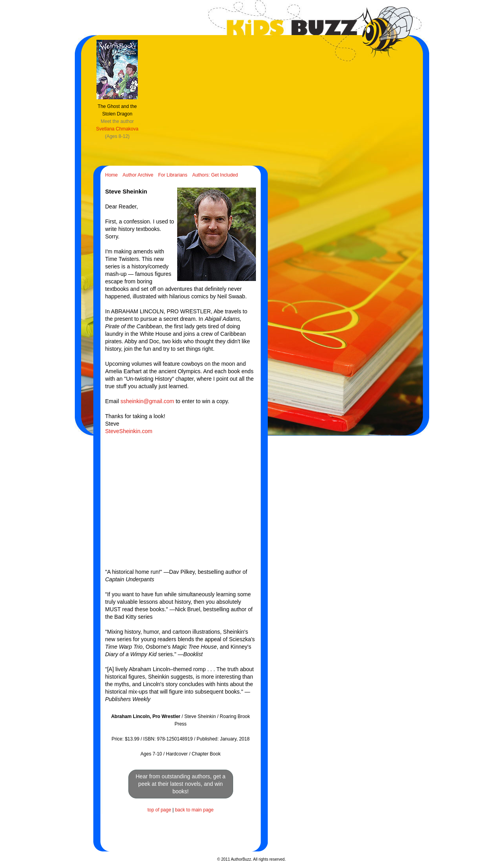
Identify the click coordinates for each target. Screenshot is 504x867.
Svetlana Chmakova (117, 129)
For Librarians (173, 175)
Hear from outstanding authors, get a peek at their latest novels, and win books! (180, 784)
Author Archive (138, 175)
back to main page (194, 810)
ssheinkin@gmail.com (147, 401)
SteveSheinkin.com (129, 431)
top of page (159, 810)
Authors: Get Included (215, 175)
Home (111, 175)
